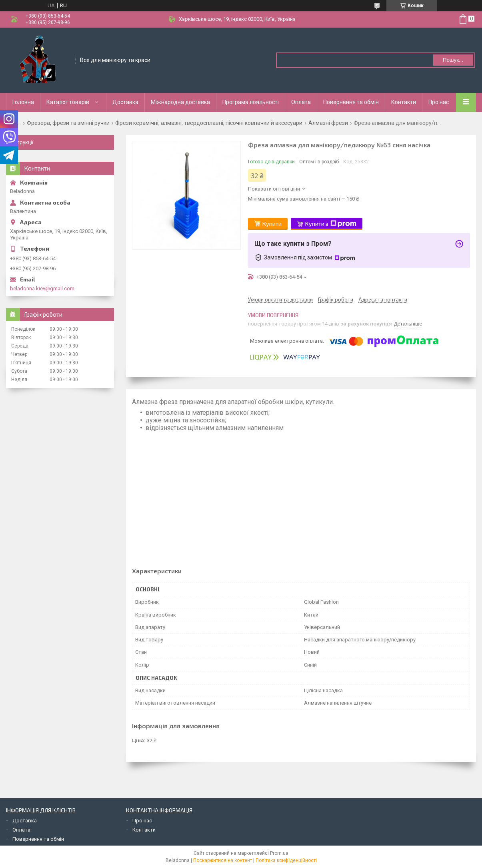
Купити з (331, 224)
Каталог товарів (68, 102)
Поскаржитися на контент (223, 860)
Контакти (404, 102)
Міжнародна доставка (180, 102)
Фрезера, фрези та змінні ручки (68, 123)
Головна (23, 102)
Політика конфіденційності (286, 860)
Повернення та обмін (351, 102)
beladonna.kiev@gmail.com (42, 288)
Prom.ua (279, 853)
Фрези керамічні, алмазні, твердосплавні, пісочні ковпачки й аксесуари (209, 123)
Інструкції (22, 142)
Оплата (301, 102)
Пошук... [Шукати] (453, 60)
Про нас (439, 102)
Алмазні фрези (328, 123)
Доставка (125, 102)
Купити (272, 224)
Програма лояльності (251, 102)
